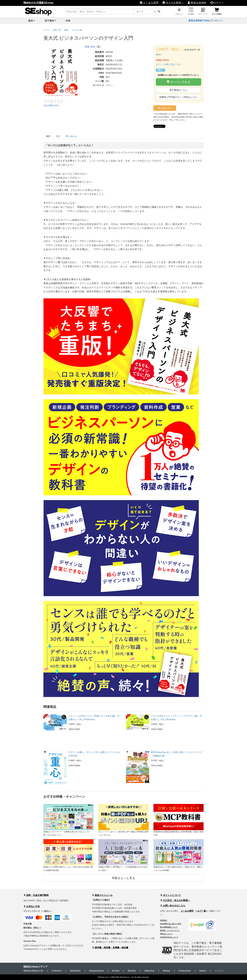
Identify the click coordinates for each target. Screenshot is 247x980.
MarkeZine (75, 971)
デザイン (110, 85)
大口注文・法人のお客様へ (175, 900)
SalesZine (149, 971)
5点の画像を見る (51, 105)
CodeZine (57, 971)
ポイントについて (170, 895)
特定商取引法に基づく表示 (171, 924)
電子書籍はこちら (178, 90)
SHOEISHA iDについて (169, 937)
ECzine (116, 971)
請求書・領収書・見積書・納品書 (110, 948)
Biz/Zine (132, 971)
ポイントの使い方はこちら (168, 64)
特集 (68, 21)
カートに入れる (179, 82)
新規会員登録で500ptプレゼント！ (206, 20)
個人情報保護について (169, 927)
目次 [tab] (58, 136)
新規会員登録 (197, 3)
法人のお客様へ (173, 3)
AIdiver (203, 971)
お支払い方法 (32, 906)
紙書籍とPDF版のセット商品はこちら (178, 97)
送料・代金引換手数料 (36, 895)
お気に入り (179, 11)
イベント (219, 971)
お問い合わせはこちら (173, 906)
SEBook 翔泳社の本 (33, 971)
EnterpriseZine (96, 971)
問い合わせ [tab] (71, 136)
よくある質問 (149, 3)
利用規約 (164, 920)
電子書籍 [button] (49, 21)
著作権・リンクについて (170, 930)
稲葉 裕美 (90, 47)
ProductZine (185, 971)
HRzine (166, 971)
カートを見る (217, 11)
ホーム (46, 30)
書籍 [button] (31, 21)
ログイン (217, 3)
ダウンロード (203, 11)
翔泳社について (166, 934)
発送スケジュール (102, 895)
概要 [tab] (48, 136)
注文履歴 (191, 11)
